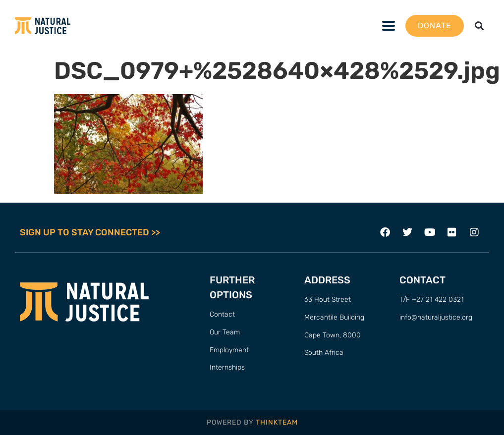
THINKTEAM (277, 422)
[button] (479, 26)
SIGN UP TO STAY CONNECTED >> (90, 232)
